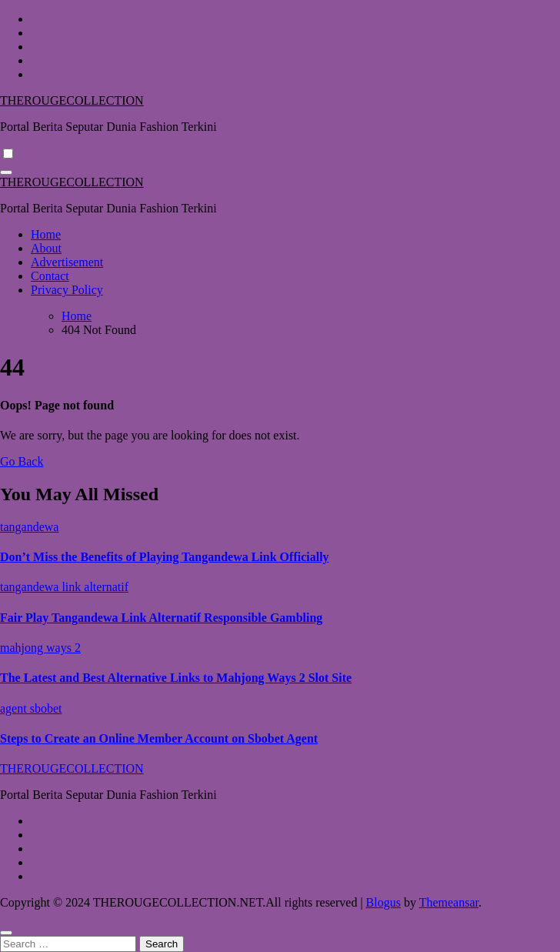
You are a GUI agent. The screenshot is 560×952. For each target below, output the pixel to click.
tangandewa (29, 527)
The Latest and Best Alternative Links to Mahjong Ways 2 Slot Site (176, 678)
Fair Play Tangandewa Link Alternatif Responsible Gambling (161, 618)
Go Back (22, 461)
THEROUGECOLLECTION (72, 100)
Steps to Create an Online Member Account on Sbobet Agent (159, 738)
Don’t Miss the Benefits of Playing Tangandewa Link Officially (165, 557)
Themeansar (449, 902)
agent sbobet (31, 708)
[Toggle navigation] (6, 172)
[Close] (6, 933)
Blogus (383, 902)
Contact (50, 276)
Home (46, 234)
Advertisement (67, 262)
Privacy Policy (67, 290)
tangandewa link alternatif (64, 587)
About (46, 248)
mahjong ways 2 (40, 648)
